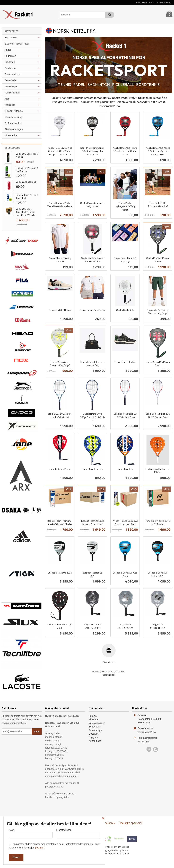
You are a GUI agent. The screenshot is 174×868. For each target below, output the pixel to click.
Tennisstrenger (12, 93)
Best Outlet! (11, 38)
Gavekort (94, 734)
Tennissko (10, 105)
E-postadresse (78, 833)
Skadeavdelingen (14, 129)
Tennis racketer (13, 74)
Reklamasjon (96, 730)
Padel (8, 50)
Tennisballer (11, 80)
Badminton (10, 56)
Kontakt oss (95, 741)
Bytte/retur (94, 727)
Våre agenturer (97, 723)
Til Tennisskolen (13, 123)
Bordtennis (10, 68)
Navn (31, 833)
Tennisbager (11, 86)
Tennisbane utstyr (14, 117)
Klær (7, 99)
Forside (93, 716)
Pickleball (10, 62)
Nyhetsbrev (108, 823)
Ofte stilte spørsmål (130, 823)
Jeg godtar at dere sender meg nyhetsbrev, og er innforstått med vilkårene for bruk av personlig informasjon (54, 846)
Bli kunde (94, 719)
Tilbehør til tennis (14, 111)
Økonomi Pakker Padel (17, 44)
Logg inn (93, 737)
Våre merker (11, 135)
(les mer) (40, 848)
